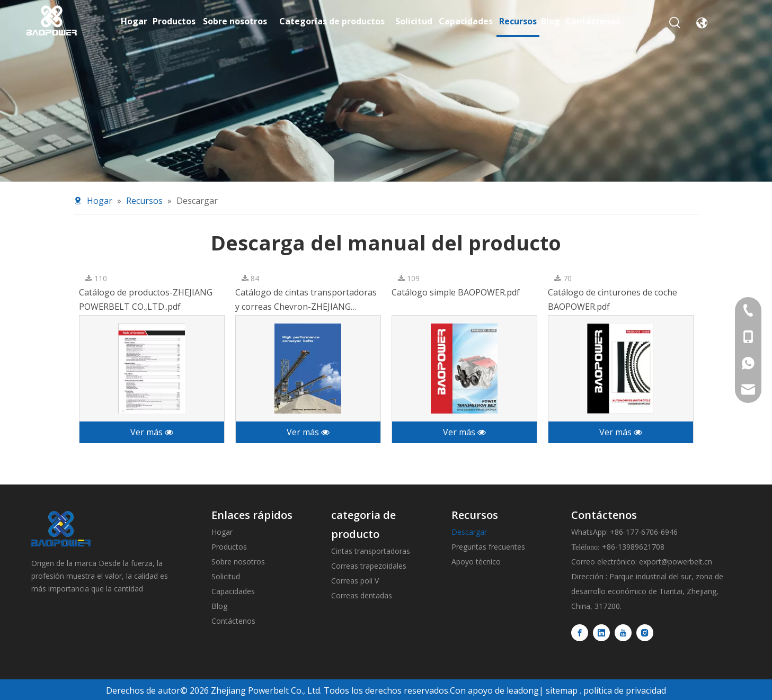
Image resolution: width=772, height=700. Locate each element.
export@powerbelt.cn (676, 562)
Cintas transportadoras (371, 551)
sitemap (562, 690)
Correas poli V (355, 581)
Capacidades (233, 591)
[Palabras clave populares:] (675, 23)
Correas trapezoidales (369, 566)
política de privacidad (625, 690)
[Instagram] (645, 633)
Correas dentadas (362, 595)
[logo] (61, 529)
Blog (219, 606)
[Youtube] (623, 633)
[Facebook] (580, 633)
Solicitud (226, 576)
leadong (523, 690)
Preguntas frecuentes (488, 547)
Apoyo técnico (476, 562)
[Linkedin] (601, 633)
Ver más (152, 432)
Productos (229, 547)
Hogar (222, 532)
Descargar (469, 532)
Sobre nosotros (238, 562)
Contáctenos (233, 621)
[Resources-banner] (386, 91)
